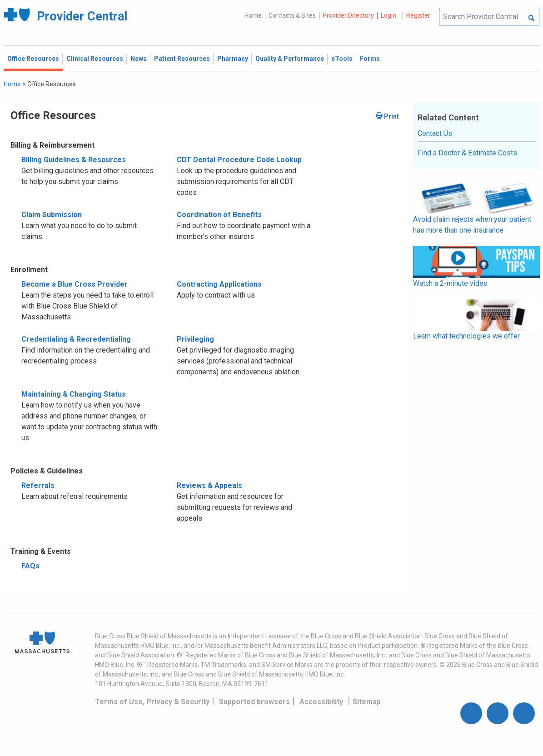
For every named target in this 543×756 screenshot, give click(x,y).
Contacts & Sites (292, 15)
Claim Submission (52, 215)
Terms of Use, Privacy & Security (152, 702)
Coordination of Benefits (219, 215)
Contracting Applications (219, 284)
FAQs (30, 566)
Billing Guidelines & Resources (74, 160)
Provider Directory (348, 15)
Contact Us (435, 133)
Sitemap (367, 702)
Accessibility (321, 702)
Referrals (38, 485)
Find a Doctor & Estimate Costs (467, 153)
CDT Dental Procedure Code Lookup (239, 160)
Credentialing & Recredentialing (76, 339)
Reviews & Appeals (209, 485)
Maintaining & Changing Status (74, 394)
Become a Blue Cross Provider (75, 284)
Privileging (195, 339)
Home (253, 15)
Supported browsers (254, 702)
